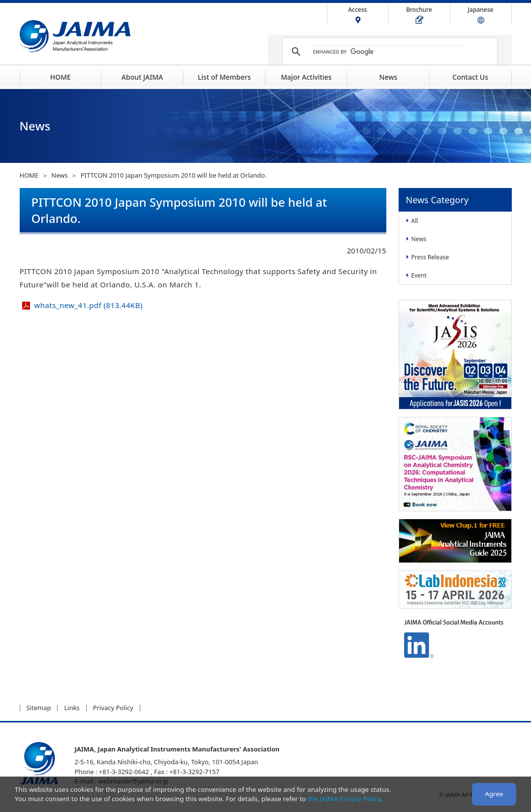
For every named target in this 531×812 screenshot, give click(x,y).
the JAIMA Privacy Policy (344, 799)
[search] (388, 52)
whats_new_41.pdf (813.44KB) (89, 305)
